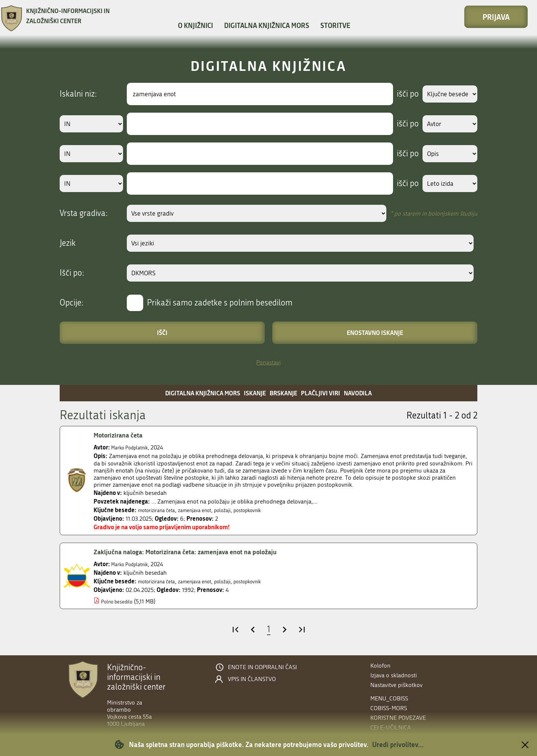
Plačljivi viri (321, 393)
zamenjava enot (206, 510)
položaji (239, 510)
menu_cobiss (389, 698)
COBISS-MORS (389, 708)
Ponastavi (268, 362)
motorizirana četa (161, 510)
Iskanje (255, 393)
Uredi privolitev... (398, 744)
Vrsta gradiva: (84, 213)
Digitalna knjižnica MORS (267, 25)
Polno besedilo (120, 601)
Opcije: (72, 303)
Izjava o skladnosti (394, 675)
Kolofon (380, 666)
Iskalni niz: (78, 94)
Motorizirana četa (122, 435)
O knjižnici (195, 25)
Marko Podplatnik (134, 447)
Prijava (496, 17)
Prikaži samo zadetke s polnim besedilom (220, 303)
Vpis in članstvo (252, 679)
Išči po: (72, 273)
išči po (401, 94)
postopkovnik (270, 510)
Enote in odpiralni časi (262, 667)
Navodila (358, 393)
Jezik (68, 243)
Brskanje (283, 393)
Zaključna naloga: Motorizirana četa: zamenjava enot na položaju (200, 552)
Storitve (335, 25)
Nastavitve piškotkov (396, 685)
